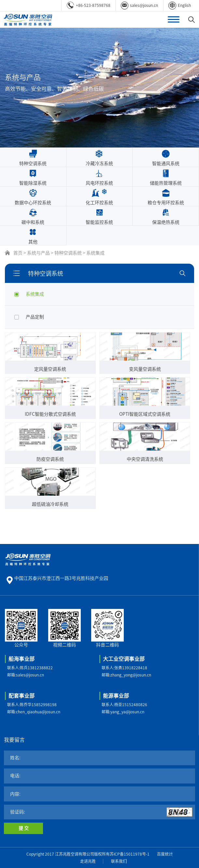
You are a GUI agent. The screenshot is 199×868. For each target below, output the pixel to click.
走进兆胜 (88, 861)
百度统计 (165, 854)
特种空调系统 (68, 253)
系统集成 (95, 253)
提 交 (24, 828)
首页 (18, 253)
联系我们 (119, 861)
